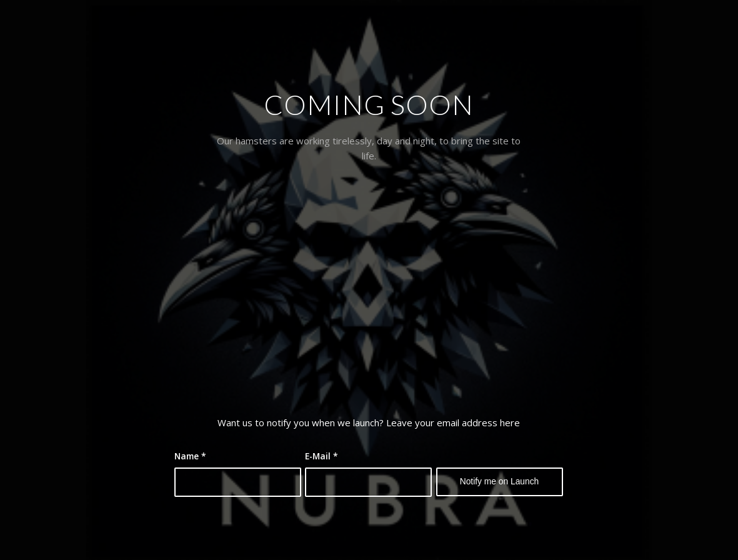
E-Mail (322, 456)
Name (190, 456)
